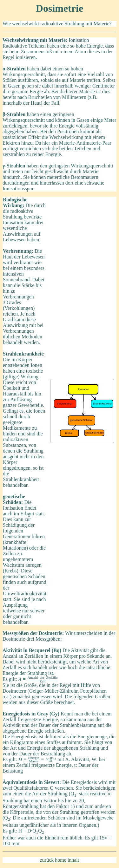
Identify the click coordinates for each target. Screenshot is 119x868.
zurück (47, 860)
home (61, 860)
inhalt (73, 860)
